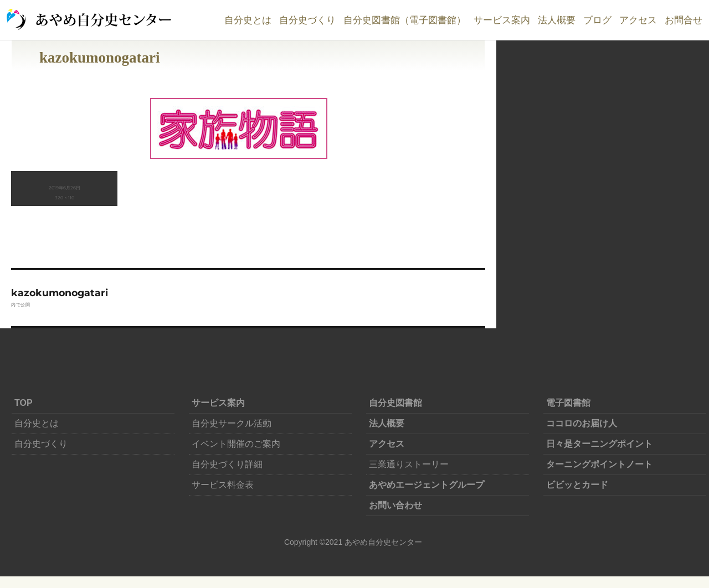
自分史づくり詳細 (227, 464)
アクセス (638, 20)
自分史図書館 (395, 403)
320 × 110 (65, 198)
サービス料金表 (223, 485)
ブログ (597, 20)
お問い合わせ (395, 505)
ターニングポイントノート (599, 464)
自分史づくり (307, 20)
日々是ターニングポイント (599, 444)
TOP (24, 403)
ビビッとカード (577, 485)
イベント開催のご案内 (236, 444)
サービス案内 (502, 20)
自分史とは (248, 20)
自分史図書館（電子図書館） (405, 20)
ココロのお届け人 (582, 423)
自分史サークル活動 (232, 423)
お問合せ (684, 20)
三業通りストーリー (409, 464)
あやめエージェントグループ (427, 485)
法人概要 (557, 20)
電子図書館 (568, 403)
